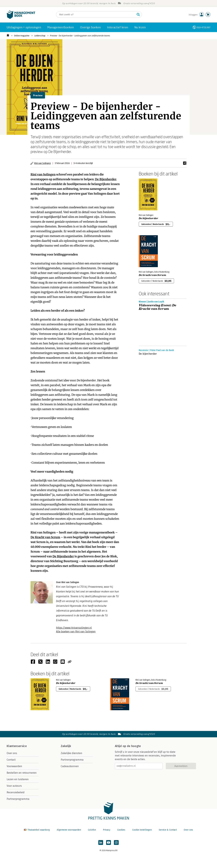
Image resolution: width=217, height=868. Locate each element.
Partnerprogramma (18, 799)
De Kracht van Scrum (45, 537)
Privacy (107, 830)
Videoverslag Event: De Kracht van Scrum (157, 307)
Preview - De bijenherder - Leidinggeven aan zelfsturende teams (80, 36)
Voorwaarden (14, 766)
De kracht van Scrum (152, 275)
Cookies (121, 830)
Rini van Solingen (43, 163)
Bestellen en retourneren (22, 773)
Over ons (12, 753)
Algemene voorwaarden (69, 830)
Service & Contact (168, 830)
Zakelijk (66, 746)
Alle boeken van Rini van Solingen (76, 632)
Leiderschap (40, 36)
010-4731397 (204, 27)
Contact (11, 760)
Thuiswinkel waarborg (37, 830)
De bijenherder (148, 218)
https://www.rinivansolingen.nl (74, 628)
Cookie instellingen (142, 830)
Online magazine (22, 36)
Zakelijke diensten (72, 753)
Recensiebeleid (16, 792)
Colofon (92, 830)
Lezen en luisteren (18, 779)
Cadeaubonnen (70, 766)
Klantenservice (17, 746)
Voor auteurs (14, 786)
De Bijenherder (106, 179)
